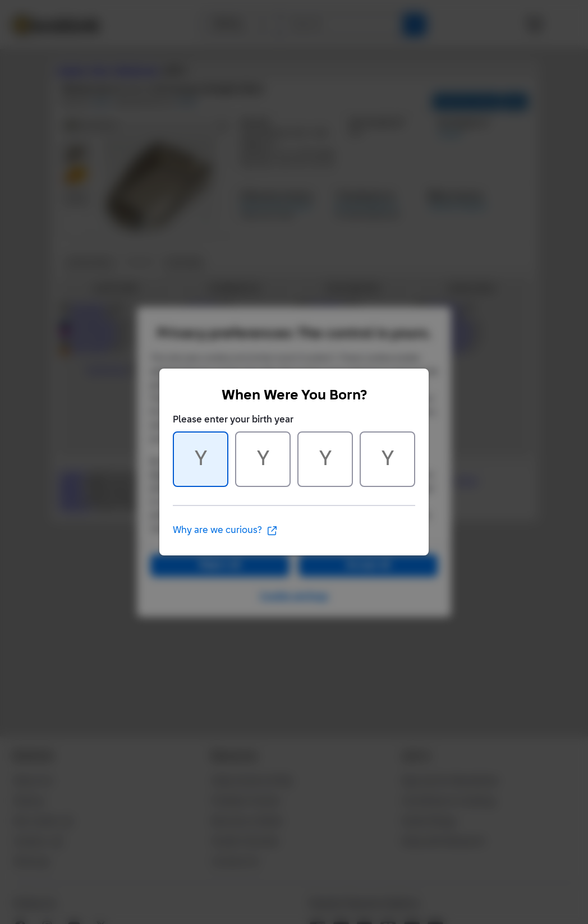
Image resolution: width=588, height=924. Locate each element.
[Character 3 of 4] (325, 459)
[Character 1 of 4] (201, 459)
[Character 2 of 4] (263, 459)
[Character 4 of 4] (387, 459)
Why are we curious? (225, 531)
